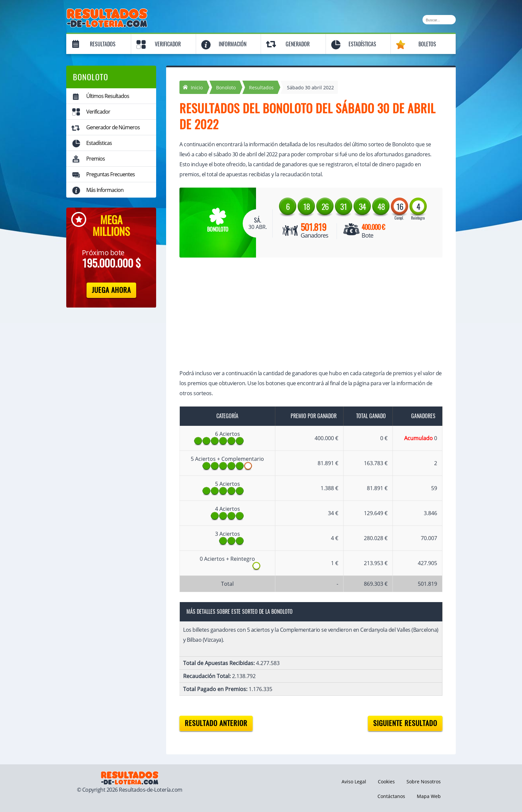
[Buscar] (439, 20)
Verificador (168, 44)
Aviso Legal (354, 782)
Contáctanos (391, 796)
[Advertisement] (304, 314)
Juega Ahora (111, 290)
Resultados (103, 44)
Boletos (427, 44)
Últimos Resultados (108, 96)
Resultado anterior (216, 723)
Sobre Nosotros (424, 782)
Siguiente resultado (405, 723)
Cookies (386, 782)
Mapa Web (429, 796)
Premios (96, 159)
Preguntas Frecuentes (111, 174)
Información (233, 44)
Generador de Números (113, 127)
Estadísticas (362, 44)
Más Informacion (105, 190)
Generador (298, 44)
